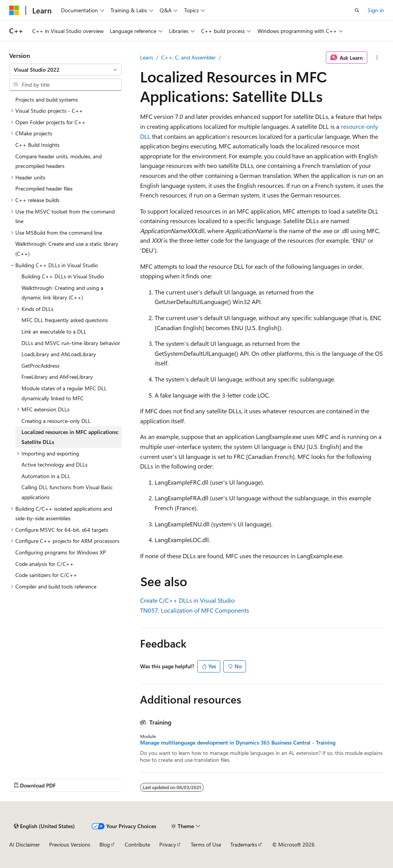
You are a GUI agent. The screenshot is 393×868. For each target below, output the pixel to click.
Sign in (376, 10)
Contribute (137, 844)
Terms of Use (206, 844)
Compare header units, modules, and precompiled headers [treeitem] (59, 161)
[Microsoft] (14, 10)
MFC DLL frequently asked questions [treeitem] (65, 320)
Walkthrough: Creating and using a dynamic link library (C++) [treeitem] (62, 293)
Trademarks (244, 844)
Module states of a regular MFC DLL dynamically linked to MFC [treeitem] (64, 393)
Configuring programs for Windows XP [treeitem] (61, 552)
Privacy (168, 844)
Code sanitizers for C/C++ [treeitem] (46, 575)
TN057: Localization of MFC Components (195, 610)
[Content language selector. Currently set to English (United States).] (44, 826)
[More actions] (377, 58)
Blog (105, 844)
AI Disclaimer (25, 844)
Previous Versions (70, 844)
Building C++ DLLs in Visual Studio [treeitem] (63, 276)
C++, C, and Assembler (188, 57)
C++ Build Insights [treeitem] (37, 145)
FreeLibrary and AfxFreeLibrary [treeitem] (57, 377)
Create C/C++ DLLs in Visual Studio (187, 600)
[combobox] (65, 70)
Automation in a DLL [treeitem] (46, 476)
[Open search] (357, 10)
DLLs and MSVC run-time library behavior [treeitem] (71, 343)
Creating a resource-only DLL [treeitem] (56, 421)
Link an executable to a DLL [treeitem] (54, 331)
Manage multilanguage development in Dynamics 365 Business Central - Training (238, 743)
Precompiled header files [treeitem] (44, 188)
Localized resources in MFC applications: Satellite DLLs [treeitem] (70, 437)
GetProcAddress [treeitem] (40, 366)
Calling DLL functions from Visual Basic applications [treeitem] (67, 492)
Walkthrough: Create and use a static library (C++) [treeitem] (67, 249)
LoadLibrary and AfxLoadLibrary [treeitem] (59, 354)
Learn (147, 57)
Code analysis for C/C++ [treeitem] (45, 564)
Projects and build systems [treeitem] (47, 99)
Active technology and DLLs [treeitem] (54, 464)
